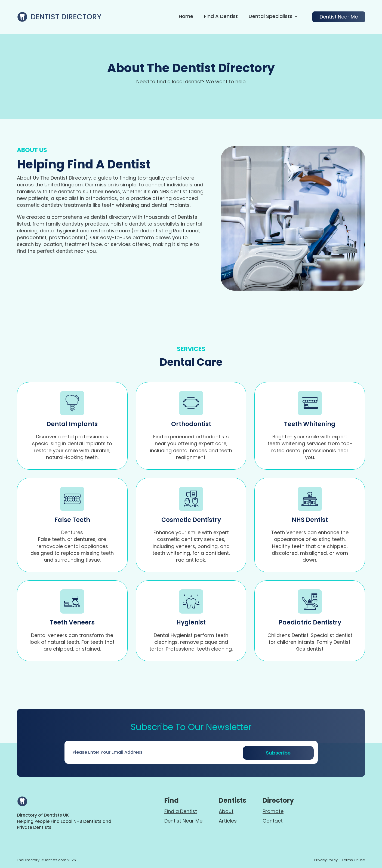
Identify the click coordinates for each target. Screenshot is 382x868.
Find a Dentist (221, 17)
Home (186, 17)
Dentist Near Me (183, 821)
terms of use (353, 860)
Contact (273, 821)
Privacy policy (326, 860)
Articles (228, 821)
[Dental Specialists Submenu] (295, 17)
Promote (273, 811)
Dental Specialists (271, 17)
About (226, 811)
